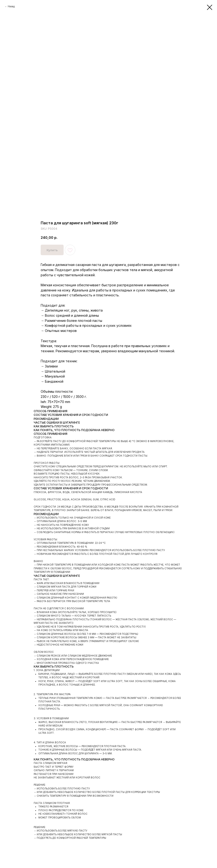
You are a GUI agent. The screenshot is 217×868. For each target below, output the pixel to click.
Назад (11, 6)
